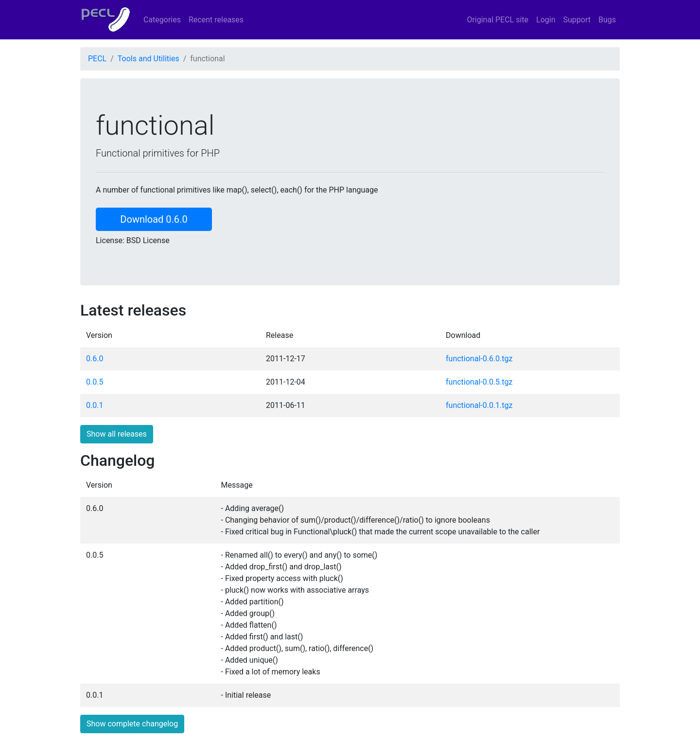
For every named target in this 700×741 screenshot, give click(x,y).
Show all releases (117, 434)
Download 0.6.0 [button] (154, 219)
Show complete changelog (132, 724)
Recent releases (216, 20)
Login (546, 20)
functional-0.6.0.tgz (479, 359)
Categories (162, 20)
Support (577, 20)
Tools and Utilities (149, 59)
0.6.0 (95, 359)
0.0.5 (95, 382)
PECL (97, 59)
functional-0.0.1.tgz (479, 405)
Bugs (607, 20)
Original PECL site (498, 20)
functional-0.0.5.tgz (479, 382)
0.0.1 (95, 405)
